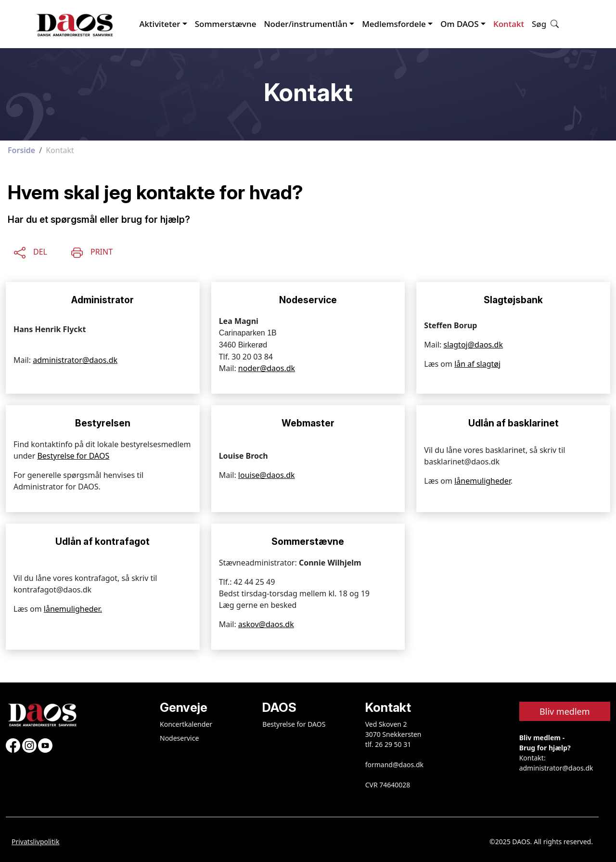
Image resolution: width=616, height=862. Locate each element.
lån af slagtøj (477, 364)
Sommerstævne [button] (226, 24)
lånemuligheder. (73, 609)
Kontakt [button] (509, 24)
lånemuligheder (482, 481)
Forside (21, 150)
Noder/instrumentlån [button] (306, 24)
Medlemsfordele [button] (394, 24)
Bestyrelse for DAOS (73, 456)
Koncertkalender (186, 724)
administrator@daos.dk (75, 360)
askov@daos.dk (266, 624)
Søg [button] (545, 24)
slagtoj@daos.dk (473, 345)
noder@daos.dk (267, 368)
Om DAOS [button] (459, 24)
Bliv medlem (565, 711)
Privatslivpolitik (35, 842)
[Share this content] (31, 251)
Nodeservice (179, 738)
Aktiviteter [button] (160, 24)
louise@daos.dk (267, 475)
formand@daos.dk (394, 765)
